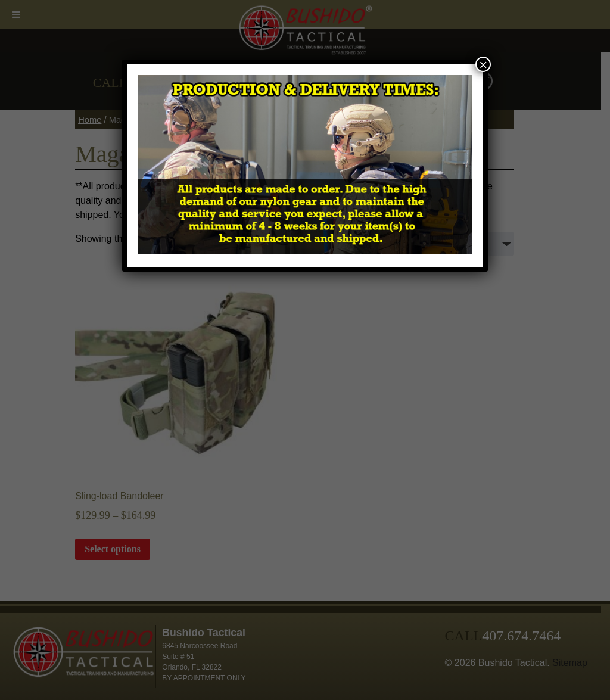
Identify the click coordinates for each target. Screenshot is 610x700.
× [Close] (483, 64)
